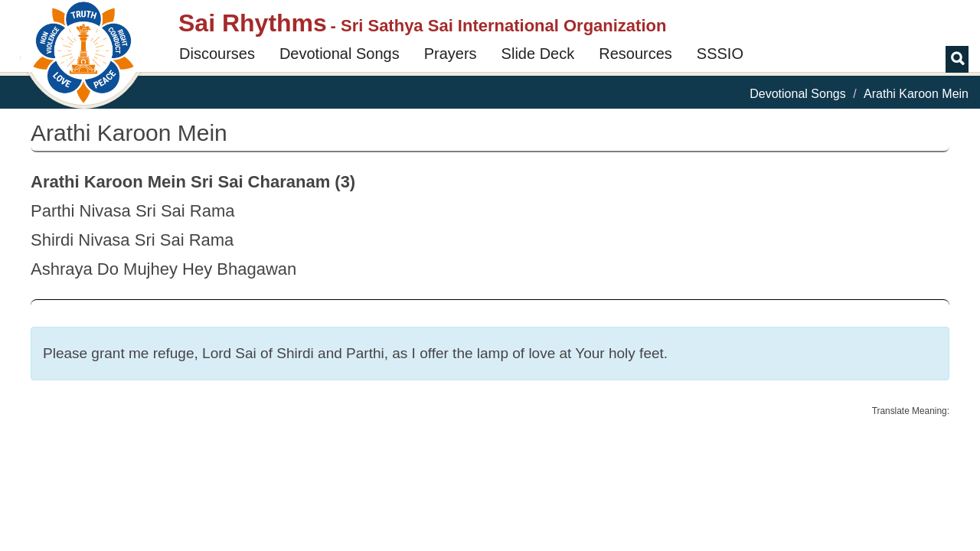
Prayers (451, 54)
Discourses (217, 54)
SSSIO (720, 54)
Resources (635, 54)
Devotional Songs (340, 54)
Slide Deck (538, 54)
